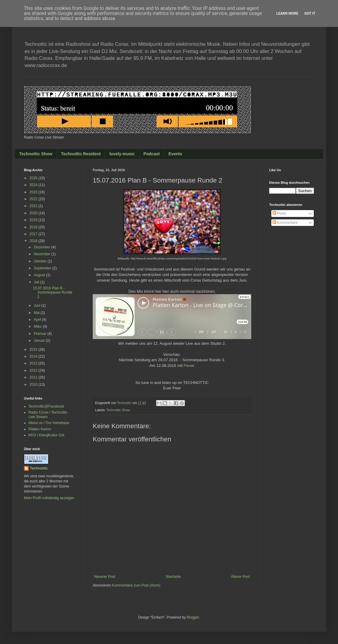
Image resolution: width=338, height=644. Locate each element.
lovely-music (122, 154)
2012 (34, 370)
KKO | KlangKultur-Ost (46, 435)
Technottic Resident (81, 154)
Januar (40, 341)
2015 (34, 350)
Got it (310, 13)
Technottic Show (36, 154)
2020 (34, 213)
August (40, 275)
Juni (38, 306)
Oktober (41, 261)
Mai (37, 313)
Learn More (287, 13)
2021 (34, 206)
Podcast (152, 154)
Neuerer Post (105, 577)
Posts (279, 213)
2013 (34, 363)
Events (175, 154)
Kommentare (285, 223)
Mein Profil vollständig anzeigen (49, 498)
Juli (37, 282)
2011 (34, 377)
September (43, 268)
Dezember (43, 247)
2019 (34, 220)
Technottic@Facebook (46, 406)
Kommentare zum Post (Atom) (136, 585)
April (38, 320)
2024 (34, 185)
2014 (34, 356)
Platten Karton (40, 429)
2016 (34, 241)
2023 (34, 192)
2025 (34, 178)
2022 (34, 199)
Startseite (173, 577)
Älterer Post (240, 577)
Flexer (189, 366)
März (38, 326)
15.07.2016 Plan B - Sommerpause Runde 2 (53, 293)
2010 (34, 385)
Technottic (39, 468)
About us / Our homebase (49, 423)
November (43, 254)
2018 (34, 227)
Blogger (193, 617)
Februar (41, 334)
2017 (34, 234)
